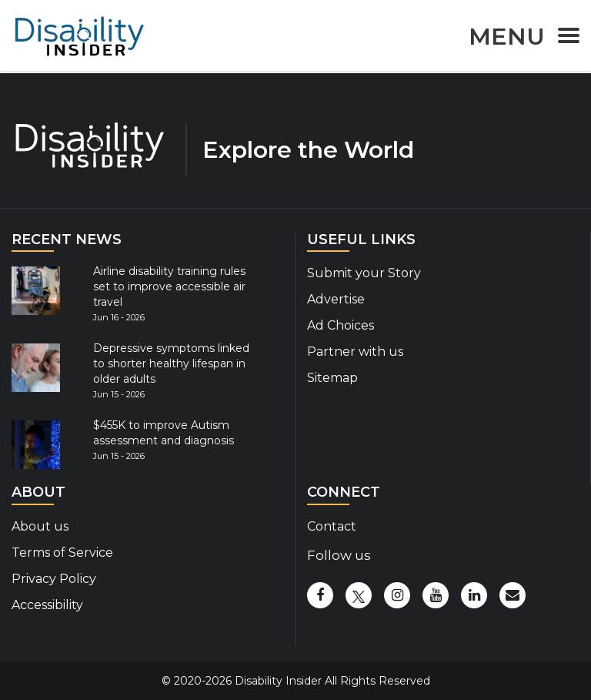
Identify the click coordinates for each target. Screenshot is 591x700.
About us (40, 526)
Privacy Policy (54, 579)
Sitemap (332, 378)
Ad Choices (341, 325)
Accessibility (47, 605)
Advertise (336, 299)
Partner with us (355, 352)
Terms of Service (62, 553)
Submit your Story (364, 273)
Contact (332, 526)
